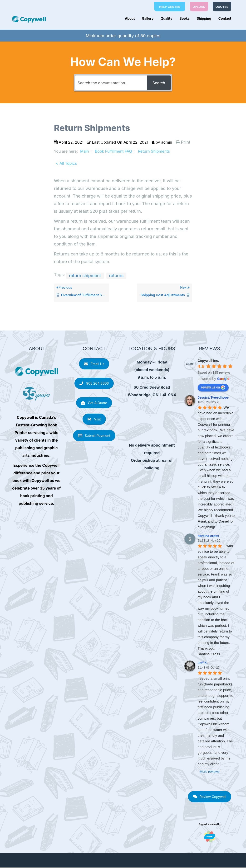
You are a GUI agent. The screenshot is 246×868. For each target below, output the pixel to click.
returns (116, 276)
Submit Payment (94, 436)
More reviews (209, 772)
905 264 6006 (94, 384)
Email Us (94, 364)
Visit (94, 420)
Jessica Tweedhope (213, 398)
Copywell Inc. (208, 361)
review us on (213, 388)
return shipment (85, 276)
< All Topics (66, 164)
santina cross (208, 536)
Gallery (148, 19)
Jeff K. (203, 663)
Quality (166, 19)
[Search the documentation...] (111, 83)
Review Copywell (210, 797)
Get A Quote (94, 403)
